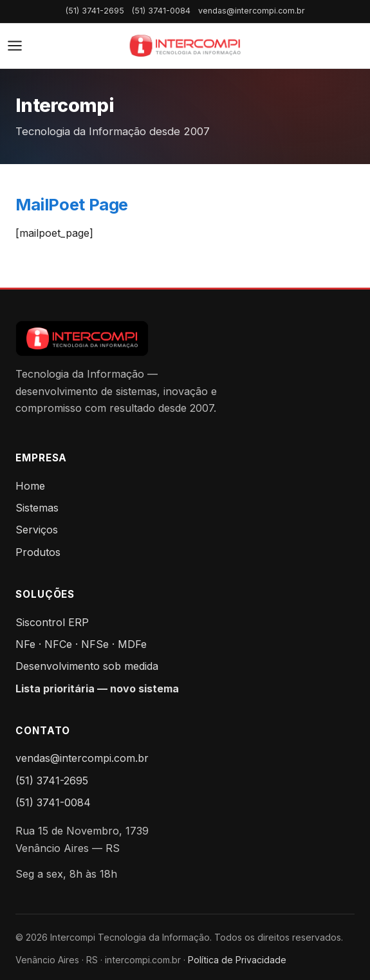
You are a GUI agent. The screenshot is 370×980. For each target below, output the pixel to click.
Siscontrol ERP (52, 622)
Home (30, 486)
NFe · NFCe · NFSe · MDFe (81, 644)
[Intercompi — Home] (185, 46)
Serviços (37, 530)
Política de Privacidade (237, 960)
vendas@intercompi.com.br (252, 11)
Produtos (38, 552)
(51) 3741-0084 (161, 11)
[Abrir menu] (15, 46)
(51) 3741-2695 (95, 11)
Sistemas (37, 508)
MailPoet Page (72, 204)
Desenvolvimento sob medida (87, 666)
